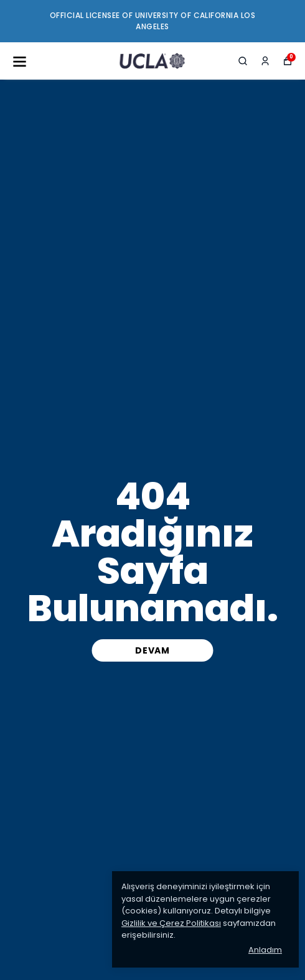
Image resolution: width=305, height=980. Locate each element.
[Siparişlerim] (265, 61)
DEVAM (152, 650)
